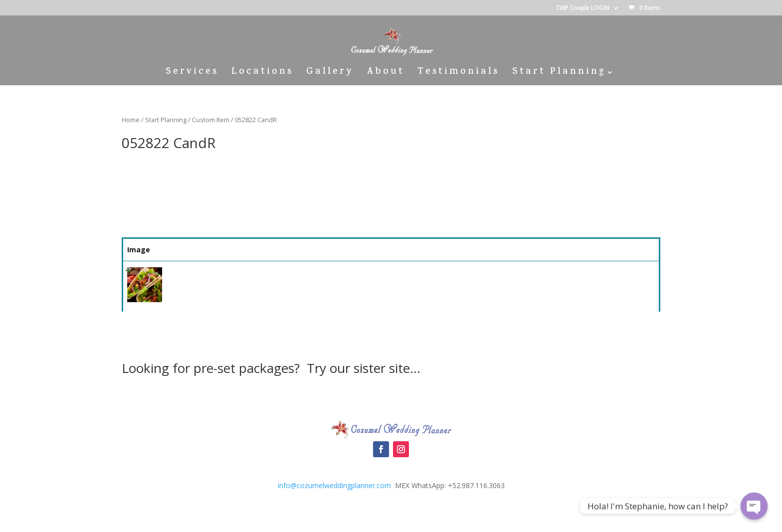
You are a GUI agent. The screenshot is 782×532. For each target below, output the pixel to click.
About (386, 74)
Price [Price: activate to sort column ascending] (507, 250)
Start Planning (559, 74)
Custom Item (211, 120)
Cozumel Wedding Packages (391, 400)
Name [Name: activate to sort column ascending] (181, 250)
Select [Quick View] (584, 275)
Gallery (330, 74)
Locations (262, 74)
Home (131, 120)
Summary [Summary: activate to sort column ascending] (325, 250)
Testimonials (458, 74)
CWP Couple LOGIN (583, 8)
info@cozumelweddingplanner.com (334, 485)
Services (192, 74)
